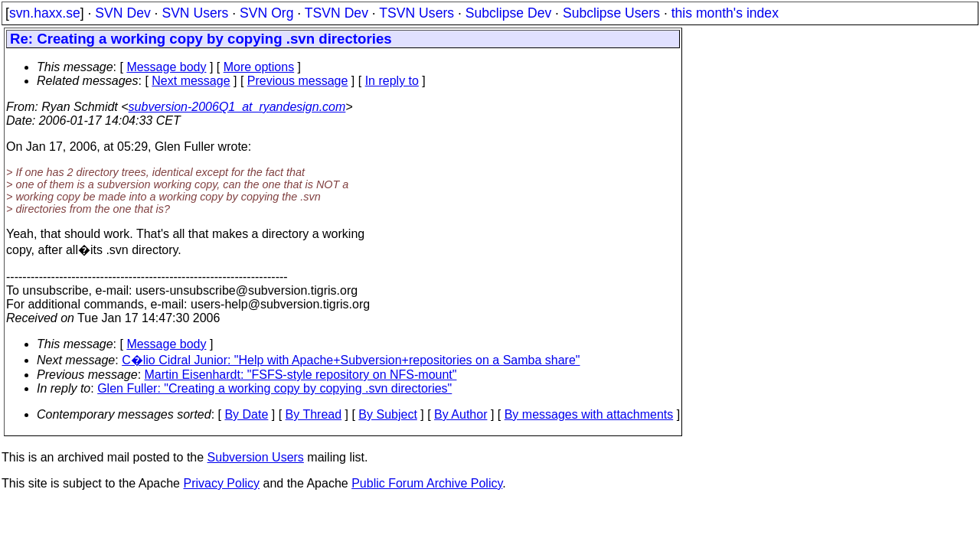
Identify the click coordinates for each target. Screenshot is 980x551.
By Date (246, 414)
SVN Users (195, 13)
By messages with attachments (589, 414)
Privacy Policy (221, 483)
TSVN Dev (336, 13)
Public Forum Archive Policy (427, 483)
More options (259, 67)
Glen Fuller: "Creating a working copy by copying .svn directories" (274, 388)
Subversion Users (256, 457)
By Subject (387, 414)
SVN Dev (122, 13)
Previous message (298, 81)
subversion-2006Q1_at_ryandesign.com (237, 107)
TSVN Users (416, 13)
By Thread (314, 414)
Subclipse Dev (508, 13)
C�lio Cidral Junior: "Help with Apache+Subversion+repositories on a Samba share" (351, 360)
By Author (461, 414)
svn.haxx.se (45, 13)
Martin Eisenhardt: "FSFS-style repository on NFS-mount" (301, 375)
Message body (166, 67)
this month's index (725, 13)
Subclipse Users (611, 13)
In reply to (392, 81)
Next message (191, 81)
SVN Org (266, 13)
